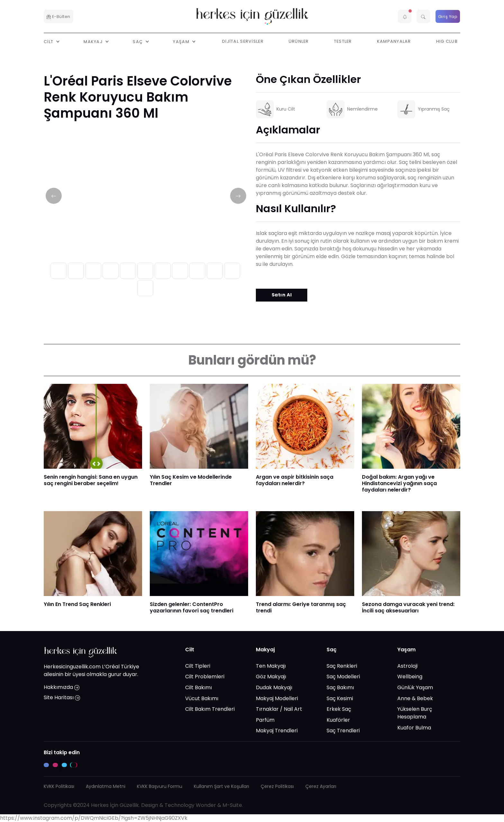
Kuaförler (338, 720)
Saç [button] (138, 41)
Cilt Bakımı (198, 687)
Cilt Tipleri (198, 666)
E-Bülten (59, 17)
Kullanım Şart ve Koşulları (221, 786)
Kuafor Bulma (414, 727)
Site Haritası (62, 697)
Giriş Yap (448, 17)
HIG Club (447, 41)
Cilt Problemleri (205, 677)
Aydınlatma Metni (106, 786)
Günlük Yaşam (415, 687)
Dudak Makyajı (274, 687)
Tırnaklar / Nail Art (279, 709)
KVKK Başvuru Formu (160, 786)
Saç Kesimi (340, 698)
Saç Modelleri (343, 677)
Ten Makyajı (271, 666)
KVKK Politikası (59, 786)
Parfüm (265, 720)
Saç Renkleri (342, 666)
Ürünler (299, 41)
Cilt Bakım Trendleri (210, 709)
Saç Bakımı (340, 687)
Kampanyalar (394, 41)
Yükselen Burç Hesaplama (415, 713)
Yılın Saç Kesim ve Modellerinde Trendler (191, 480)
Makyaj (265, 650)
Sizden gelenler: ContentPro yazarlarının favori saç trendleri (192, 607)
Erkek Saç (339, 709)
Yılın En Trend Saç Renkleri (77, 604)
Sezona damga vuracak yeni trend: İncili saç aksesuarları (408, 607)
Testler (343, 41)
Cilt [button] (49, 41)
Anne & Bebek (415, 698)
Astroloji (407, 666)
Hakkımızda (62, 687)
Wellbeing (410, 677)
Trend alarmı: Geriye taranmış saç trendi (301, 607)
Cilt (190, 650)
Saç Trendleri (343, 731)
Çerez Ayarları (321, 786)
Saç (332, 650)
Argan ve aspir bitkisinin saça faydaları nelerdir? (295, 480)
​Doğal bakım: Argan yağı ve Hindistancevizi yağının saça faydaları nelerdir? (399, 483)
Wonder (206, 805)
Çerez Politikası (277, 786)
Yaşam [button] (182, 41)
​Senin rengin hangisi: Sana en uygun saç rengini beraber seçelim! (91, 480)
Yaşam (406, 650)
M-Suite (232, 805)
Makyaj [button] (94, 41)
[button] (405, 16)
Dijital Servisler (243, 41)
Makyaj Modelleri (277, 698)
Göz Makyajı (271, 677)
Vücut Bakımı (202, 698)
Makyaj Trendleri (277, 731)
